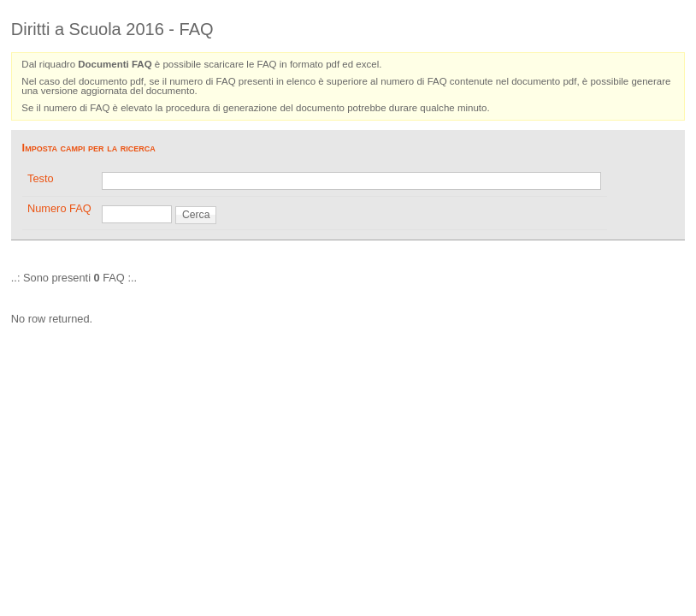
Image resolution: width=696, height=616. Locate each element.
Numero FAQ (59, 208)
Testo (41, 178)
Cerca (196, 215)
